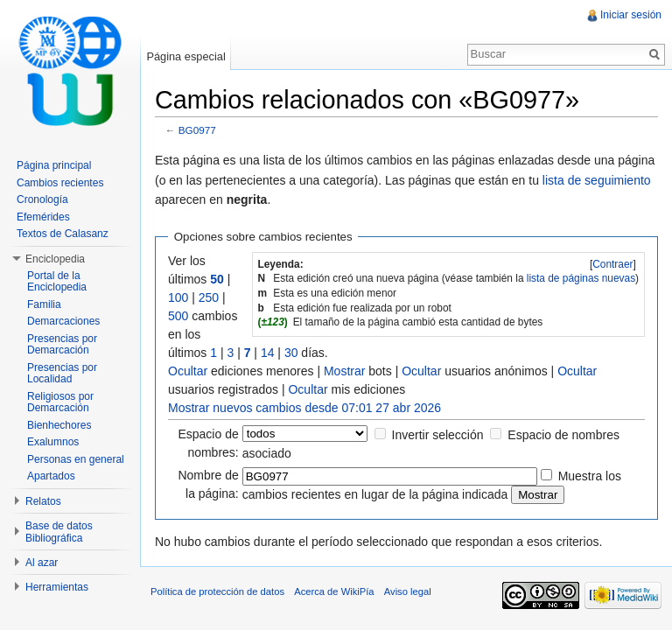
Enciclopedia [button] (55, 259)
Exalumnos (53, 442)
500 (178, 316)
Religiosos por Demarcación (60, 402)
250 (209, 297)
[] (613, 264)
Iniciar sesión (631, 15)
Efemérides (43, 217)
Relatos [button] (43, 501)
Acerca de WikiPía (334, 591)
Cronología (42, 199)
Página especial (185, 56)
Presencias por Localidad (62, 374)
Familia (44, 304)
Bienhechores (59, 425)
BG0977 (197, 130)
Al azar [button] (42, 563)
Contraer (612, 264)
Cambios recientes (60, 183)
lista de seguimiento (597, 180)
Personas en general (76, 459)
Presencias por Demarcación (62, 345)
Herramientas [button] (57, 587)
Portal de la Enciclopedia (57, 282)
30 (291, 353)
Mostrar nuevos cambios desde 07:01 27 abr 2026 (304, 408)
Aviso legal (408, 591)
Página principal (54, 165)
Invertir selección (438, 435)
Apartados (51, 476)
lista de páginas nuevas (581, 278)
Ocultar (188, 371)
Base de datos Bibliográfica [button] (59, 532)
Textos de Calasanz (63, 234)
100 (178, 297)
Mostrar (344, 371)
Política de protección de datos (217, 591)
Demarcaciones (63, 321)
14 (268, 353)
